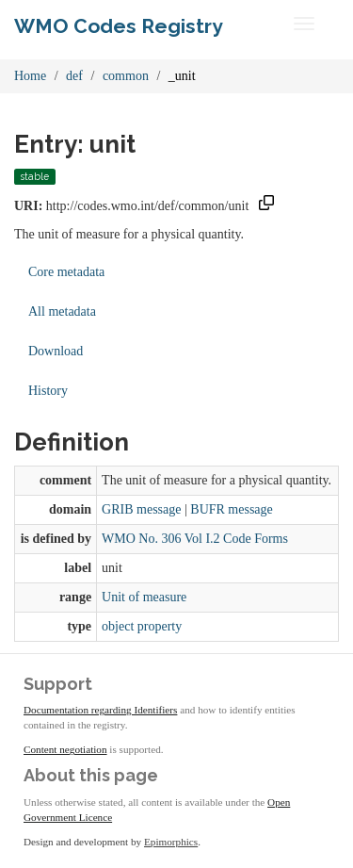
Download (56, 351)
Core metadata (66, 272)
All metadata (62, 311)
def (74, 76)
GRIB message (141, 509)
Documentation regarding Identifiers (100, 710)
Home (30, 76)
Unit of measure (144, 597)
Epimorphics (171, 842)
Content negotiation (65, 749)
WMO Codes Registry (119, 26)
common (126, 76)
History (48, 391)
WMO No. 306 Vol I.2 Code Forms (195, 539)
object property (142, 626)
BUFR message (232, 509)
